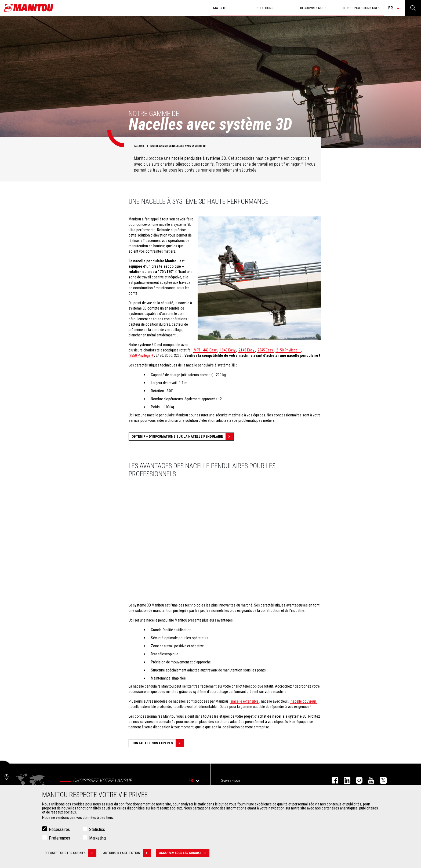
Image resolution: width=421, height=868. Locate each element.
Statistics (97, 829)
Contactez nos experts (158, 743)
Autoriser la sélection (127, 853)
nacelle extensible (245, 701)
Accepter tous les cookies (184, 853)
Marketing (97, 838)
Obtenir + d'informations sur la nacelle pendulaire (183, 437)
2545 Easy (265, 350)
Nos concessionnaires (362, 8)
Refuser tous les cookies (71, 853)
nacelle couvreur (303, 701)
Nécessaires (59, 829)
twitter (381, 780)
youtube (369, 780)
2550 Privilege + (141, 355)
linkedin (344, 780)
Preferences (59, 838)
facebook (332, 780)
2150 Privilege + (288, 350)
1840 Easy (228, 350)
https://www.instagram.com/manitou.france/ (356, 780)
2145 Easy (246, 350)
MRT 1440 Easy (205, 350)
